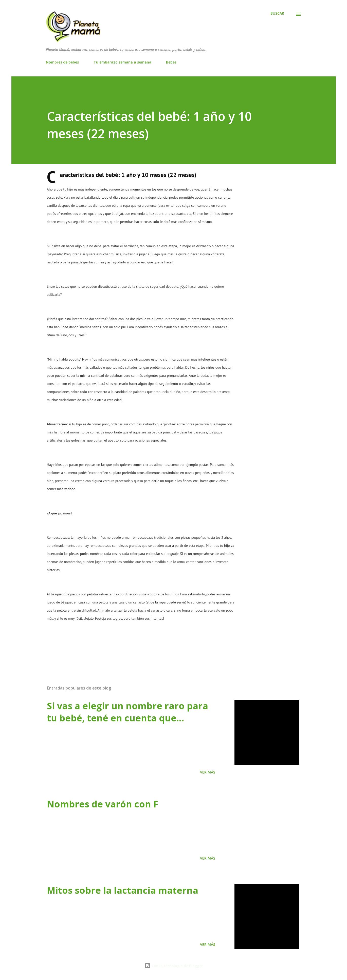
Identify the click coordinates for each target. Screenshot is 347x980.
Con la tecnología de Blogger (174, 966)
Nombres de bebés (62, 62)
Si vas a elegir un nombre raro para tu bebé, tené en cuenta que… (127, 712)
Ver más (208, 772)
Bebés (171, 62)
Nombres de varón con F (103, 804)
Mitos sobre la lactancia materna (123, 890)
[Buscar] (277, 13)
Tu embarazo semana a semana (122, 62)
